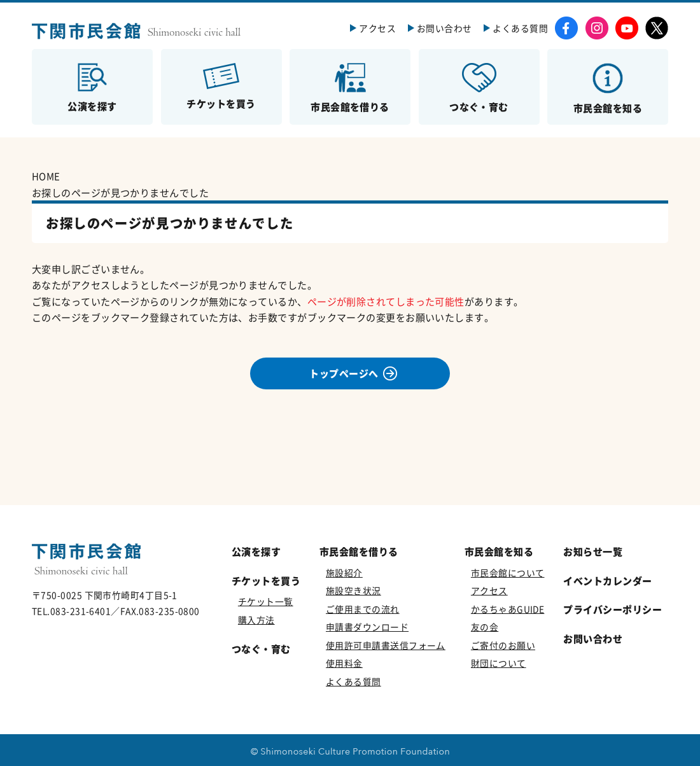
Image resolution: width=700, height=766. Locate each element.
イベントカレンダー (607, 581)
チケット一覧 (266, 601)
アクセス (377, 28)
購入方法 (256, 620)
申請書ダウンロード (367, 627)
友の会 (485, 627)
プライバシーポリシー (612, 609)
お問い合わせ (444, 28)
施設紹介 (344, 573)
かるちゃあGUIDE (508, 609)
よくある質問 (520, 28)
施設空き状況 (353, 590)
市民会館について (508, 573)
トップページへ (344, 374)
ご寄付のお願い (503, 645)
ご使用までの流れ (363, 609)
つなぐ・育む (261, 649)
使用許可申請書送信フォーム (386, 645)
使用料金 (344, 663)
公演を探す (256, 551)
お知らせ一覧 (593, 551)
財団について (499, 663)
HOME (46, 176)
